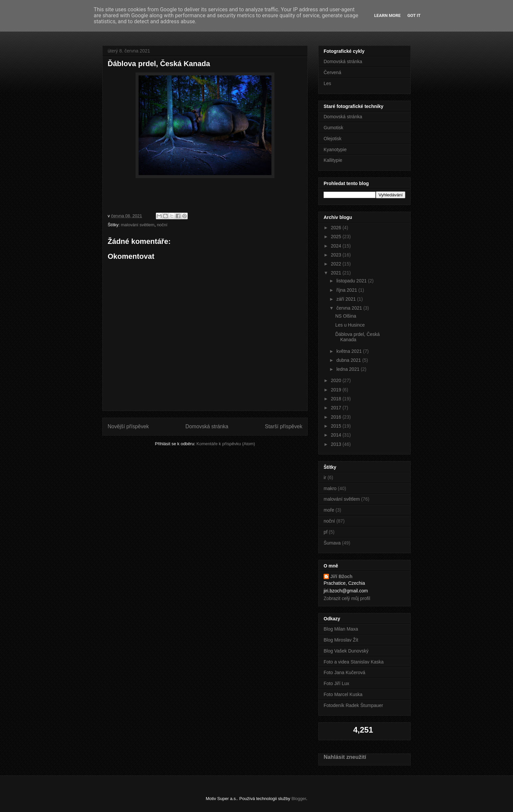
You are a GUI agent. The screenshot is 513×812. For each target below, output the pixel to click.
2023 (337, 255)
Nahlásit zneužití (345, 757)
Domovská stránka (207, 426)
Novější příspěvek (128, 426)
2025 (337, 237)
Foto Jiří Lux (336, 683)
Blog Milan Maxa (341, 629)
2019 (337, 390)
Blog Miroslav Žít (341, 640)
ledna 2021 (348, 369)
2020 (337, 380)
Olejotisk (333, 139)
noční (162, 225)
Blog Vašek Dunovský (346, 651)
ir (325, 477)
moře (329, 510)
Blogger (299, 799)
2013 (337, 444)
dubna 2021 (349, 360)
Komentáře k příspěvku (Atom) (226, 444)
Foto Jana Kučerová (344, 672)
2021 (337, 273)
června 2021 (350, 308)
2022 (337, 264)
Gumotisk (333, 128)
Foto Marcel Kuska (343, 694)
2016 (337, 417)
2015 (337, 426)
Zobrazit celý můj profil (347, 598)
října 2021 (347, 290)
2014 (337, 435)
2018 (337, 399)
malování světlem (138, 225)
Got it (414, 15)
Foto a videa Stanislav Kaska (354, 662)
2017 (337, 408)
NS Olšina (346, 316)
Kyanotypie (335, 150)
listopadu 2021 (352, 281)
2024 (337, 246)
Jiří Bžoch (341, 576)
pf (326, 532)
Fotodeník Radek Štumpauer (353, 705)
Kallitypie (333, 160)
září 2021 (347, 299)
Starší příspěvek (284, 426)
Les (327, 83)
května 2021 (350, 351)
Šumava (332, 543)
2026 (337, 228)
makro (330, 488)
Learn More (387, 15)
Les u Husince (350, 325)
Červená (332, 72)
